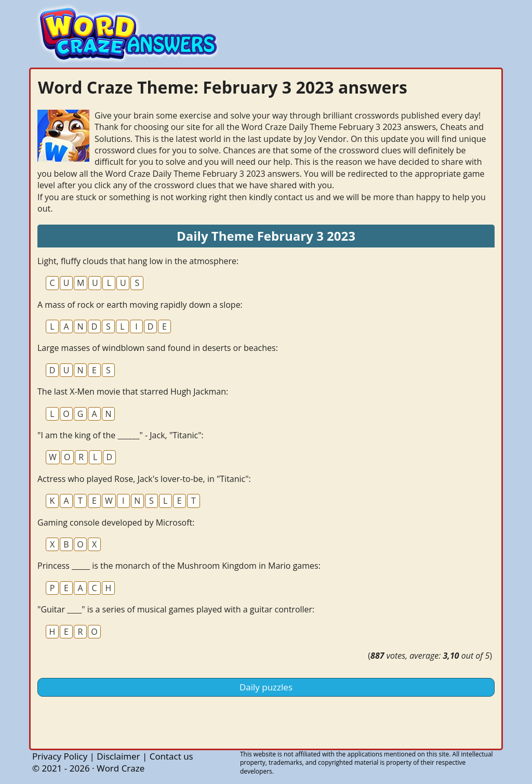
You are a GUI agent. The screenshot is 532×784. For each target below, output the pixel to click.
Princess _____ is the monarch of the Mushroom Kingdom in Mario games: (179, 566)
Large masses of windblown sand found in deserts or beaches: (158, 348)
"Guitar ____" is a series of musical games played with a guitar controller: (176, 609)
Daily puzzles (266, 687)
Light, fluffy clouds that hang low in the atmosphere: (138, 261)
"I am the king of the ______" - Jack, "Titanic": (121, 435)
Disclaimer (118, 756)
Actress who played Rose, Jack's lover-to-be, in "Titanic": (144, 479)
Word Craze (121, 768)
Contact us (171, 756)
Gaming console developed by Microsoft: (116, 522)
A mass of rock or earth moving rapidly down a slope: (140, 305)
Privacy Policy (60, 756)
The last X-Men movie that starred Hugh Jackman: (133, 391)
